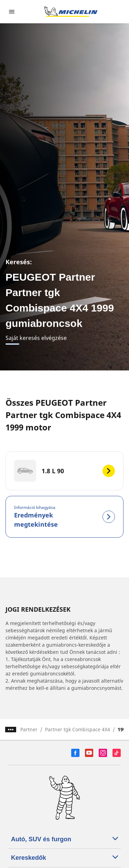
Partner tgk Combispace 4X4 (78, 729)
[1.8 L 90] (64, 471)
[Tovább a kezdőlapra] (71, 12)
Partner (29, 729)
